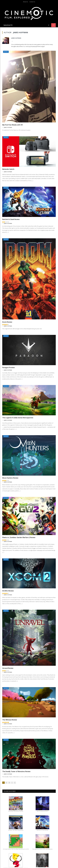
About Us (25, 2)
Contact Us (32, 2)
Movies (6, 43)
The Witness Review (10, 712)
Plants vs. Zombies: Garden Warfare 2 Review (19, 529)
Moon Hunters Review (10, 470)
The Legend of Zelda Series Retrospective (18, 409)
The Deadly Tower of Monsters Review (16, 763)
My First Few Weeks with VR (12, 117)
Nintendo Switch (8, 161)
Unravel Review (8, 660)
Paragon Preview (8, 359)
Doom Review (7, 314)
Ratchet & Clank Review (11, 211)
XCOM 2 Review (8, 583)
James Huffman (16, 30)
